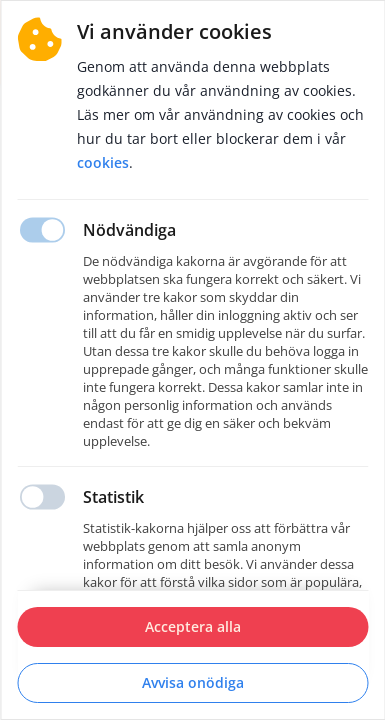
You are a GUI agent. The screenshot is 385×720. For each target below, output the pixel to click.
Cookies (103, 162)
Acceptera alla (193, 626)
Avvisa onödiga (193, 682)
